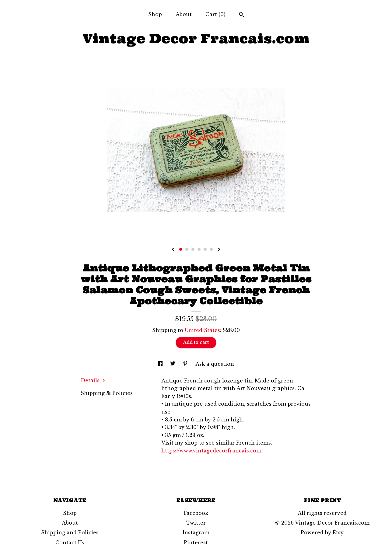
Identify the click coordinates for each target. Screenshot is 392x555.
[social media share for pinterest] (186, 364)
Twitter (196, 523)
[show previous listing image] (173, 250)
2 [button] (187, 249)
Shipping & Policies (107, 393)
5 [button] (205, 249)
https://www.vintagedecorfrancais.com (211, 451)
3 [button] (193, 249)
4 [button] (199, 249)
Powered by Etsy (322, 532)
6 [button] (211, 249)
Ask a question (215, 364)
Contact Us (70, 543)
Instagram (196, 532)
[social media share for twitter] (173, 364)
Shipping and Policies (70, 532)
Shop (155, 14)
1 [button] (181, 249)
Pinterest (196, 543)
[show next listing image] (219, 250)
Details (93, 380)
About (184, 14)
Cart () (215, 14)
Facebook (196, 513)
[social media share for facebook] (161, 364)
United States (202, 330)
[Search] (242, 15)
